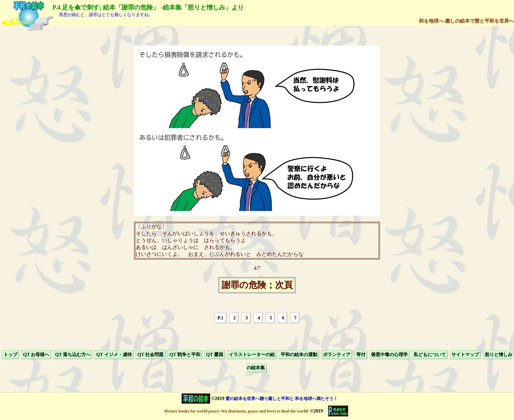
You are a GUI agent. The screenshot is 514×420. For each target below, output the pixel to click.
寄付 (361, 354)
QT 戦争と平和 (185, 354)
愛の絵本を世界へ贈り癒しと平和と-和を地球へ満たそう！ (282, 399)
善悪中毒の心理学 (389, 354)
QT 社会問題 (150, 354)
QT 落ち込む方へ (73, 354)
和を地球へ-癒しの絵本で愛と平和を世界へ (466, 21)
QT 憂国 (214, 354)
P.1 (220, 318)
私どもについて (430, 354)
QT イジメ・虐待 (114, 354)
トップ (10, 354)
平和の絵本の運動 (299, 354)
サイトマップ (465, 354)
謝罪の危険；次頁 (257, 285)
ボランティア (337, 354)
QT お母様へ (36, 354)
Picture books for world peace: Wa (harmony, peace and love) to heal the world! (237, 411)
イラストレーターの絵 (252, 354)
